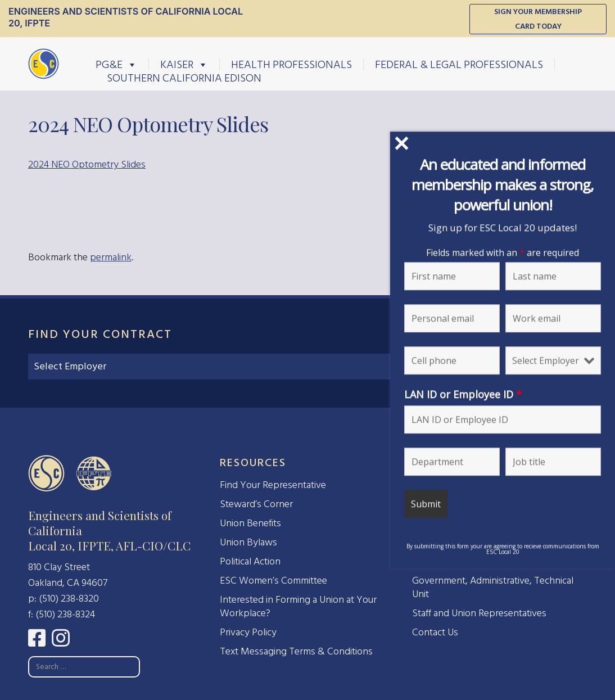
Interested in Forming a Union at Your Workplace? (298, 606)
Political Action (250, 561)
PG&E (116, 64)
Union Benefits (250, 523)
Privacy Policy (248, 632)
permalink (111, 257)
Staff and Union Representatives (479, 613)
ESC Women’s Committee (273, 581)
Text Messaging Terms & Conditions (296, 651)
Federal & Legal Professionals (459, 64)
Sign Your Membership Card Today (538, 19)
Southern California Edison (184, 78)
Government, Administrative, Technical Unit (493, 587)
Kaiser (184, 64)
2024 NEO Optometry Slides (87, 164)
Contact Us (435, 632)
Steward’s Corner (256, 504)
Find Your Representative (273, 485)
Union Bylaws (248, 542)
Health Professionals (291, 64)
